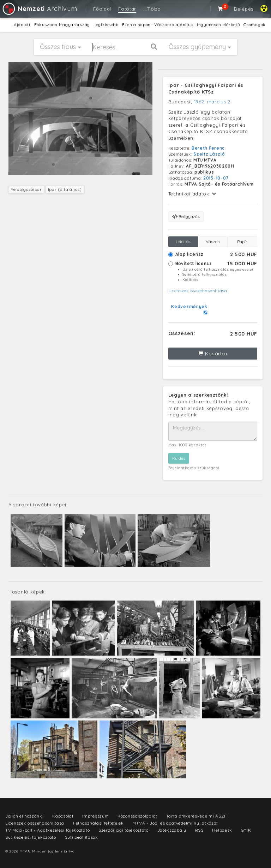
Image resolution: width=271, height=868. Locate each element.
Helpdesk (222, 830)
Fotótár (127, 9)
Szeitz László (209, 154)
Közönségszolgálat (137, 816)
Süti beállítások (82, 837)
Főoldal (102, 9)
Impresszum (95, 816)
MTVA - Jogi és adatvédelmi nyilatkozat (175, 823)
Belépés (244, 9)
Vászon (213, 242)
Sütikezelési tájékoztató (31, 837)
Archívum (39, 9)
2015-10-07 (216, 178)
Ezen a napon (136, 25)
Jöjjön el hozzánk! (25, 816)
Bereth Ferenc (208, 148)
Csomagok (255, 25)
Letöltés (183, 242)
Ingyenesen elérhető (218, 25)
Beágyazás (186, 216)
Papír (242, 242)
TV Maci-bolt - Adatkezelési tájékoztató (47, 830)
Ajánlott (22, 25)
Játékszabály (172, 830)
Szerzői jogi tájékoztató (124, 830)
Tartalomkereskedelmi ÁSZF (197, 816)
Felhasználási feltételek (98, 823)
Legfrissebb (106, 25)
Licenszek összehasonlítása (198, 291)
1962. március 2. (213, 102)
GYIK (246, 830)
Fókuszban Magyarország (62, 25)
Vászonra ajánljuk (174, 25)
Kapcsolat (63, 816)
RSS (199, 830)
